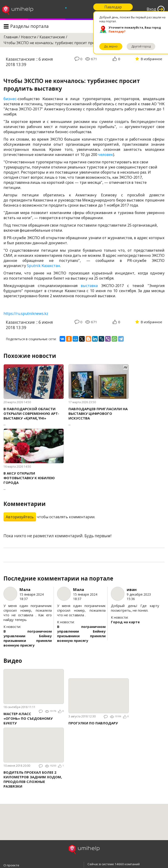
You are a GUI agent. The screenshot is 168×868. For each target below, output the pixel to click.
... (34, 416)
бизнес (10, 99)
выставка (89, 286)
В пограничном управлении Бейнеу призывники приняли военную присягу (28, 638)
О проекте (11, 865)
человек (106, 155)
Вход (151, 9)
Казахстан (51, 266)
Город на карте (125, 622)
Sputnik (34, 266)
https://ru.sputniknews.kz (26, 314)
